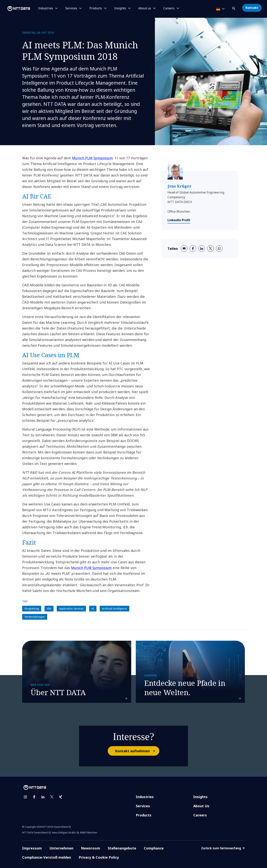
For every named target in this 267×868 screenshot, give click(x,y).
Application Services (71, 608)
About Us (201, 806)
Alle (49, 608)
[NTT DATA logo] (16, 9)
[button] (234, 8)
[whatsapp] (219, 249)
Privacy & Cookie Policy (99, 857)
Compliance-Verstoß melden (47, 857)
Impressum (32, 848)
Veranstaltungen (35, 617)
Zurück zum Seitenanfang (223, 848)
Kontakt (252, 8)
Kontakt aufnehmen (137, 751)
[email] (184, 249)
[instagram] (25, 797)
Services (143, 806)
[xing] (61, 797)
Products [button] (96, 8)
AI (93, 608)
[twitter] (210, 249)
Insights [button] (120, 8)
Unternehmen (61, 848)
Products (144, 815)
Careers (200, 815)
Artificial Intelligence (114, 608)
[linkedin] (202, 249)
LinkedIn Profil (179, 220)
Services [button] (71, 8)
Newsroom (91, 848)
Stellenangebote (122, 848)
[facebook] (193, 249)
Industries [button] (46, 8)
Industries (145, 797)
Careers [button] (169, 8)
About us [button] (145, 8)
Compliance (154, 848)
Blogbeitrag (32, 608)
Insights (200, 797)
